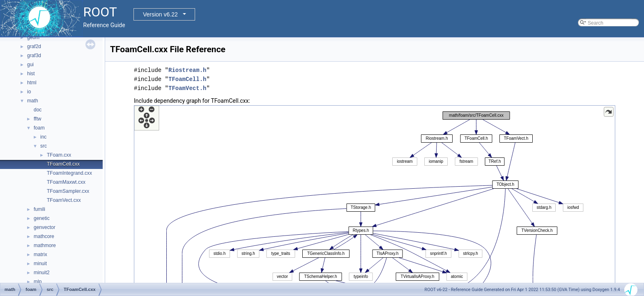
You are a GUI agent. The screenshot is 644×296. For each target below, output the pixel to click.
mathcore (44, 236)
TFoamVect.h (187, 88)
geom (33, 37)
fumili (39, 209)
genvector (45, 227)
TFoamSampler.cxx (68, 191)
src (44, 146)
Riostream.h (187, 70)
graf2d (34, 46)
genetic (42, 218)
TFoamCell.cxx (63, 164)
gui (30, 65)
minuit (40, 264)
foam (39, 128)
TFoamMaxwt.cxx (66, 182)
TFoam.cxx (59, 155)
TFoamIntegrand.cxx (69, 173)
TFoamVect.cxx (64, 200)
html (32, 83)
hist (31, 74)
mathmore (45, 245)
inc (43, 137)
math (33, 101)
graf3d (34, 55)
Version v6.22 (160, 14)
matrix (40, 254)
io (29, 92)
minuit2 (42, 273)
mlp (38, 282)
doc (38, 110)
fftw (37, 119)
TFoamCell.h (187, 79)
